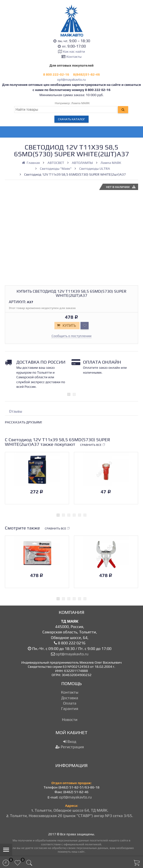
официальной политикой (82, 844)
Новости (70, 720)
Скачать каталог (72, 119)
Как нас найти (74, 51)
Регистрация (70, 747)
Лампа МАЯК (81, 103)
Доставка (70, 698)
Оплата (70, 703)
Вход (70, 742)
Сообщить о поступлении (71, 336)
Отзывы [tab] (16, 411)
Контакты (74, 57)
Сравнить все (93, 445)
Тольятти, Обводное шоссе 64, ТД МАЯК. (71, 810)
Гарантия (70, 709)
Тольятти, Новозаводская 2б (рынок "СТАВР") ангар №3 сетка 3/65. (72, 816)
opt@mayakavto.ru (71, 80)
